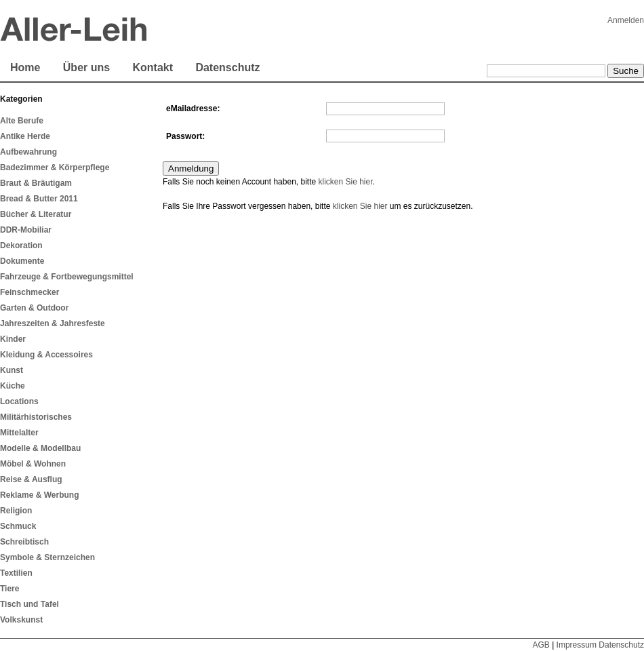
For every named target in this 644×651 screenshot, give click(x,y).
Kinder (13, 339)
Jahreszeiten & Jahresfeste (53, 323)
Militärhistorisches (36, 417)
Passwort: (185, 136)
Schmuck (18, 526)
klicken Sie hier (345, 182)
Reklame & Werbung (39, 495)
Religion (16, 511)
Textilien (16, 573)
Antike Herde (25, 136)
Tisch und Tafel (29, 604)
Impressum (577, 645)
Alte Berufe (22, 121)
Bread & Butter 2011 (39, 199)
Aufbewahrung (28, 152)
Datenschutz (227, 67)
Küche (13, 386)
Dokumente (22, 261)
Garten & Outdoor (34, 308)
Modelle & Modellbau (40, 448)
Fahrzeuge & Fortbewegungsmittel (67, 277)
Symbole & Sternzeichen (47, 557)
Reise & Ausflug (31, 479)
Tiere (9, 589)
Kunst (12, 370)
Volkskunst (21, 620)
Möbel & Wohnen (33, 464)
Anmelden (626, 20)
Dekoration (21, 245)
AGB (541, 645)
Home (25, 67)
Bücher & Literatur (36, 214)
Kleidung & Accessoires (46, 355)
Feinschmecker (29, 292)
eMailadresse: (193, 108)
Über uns (86, 67)
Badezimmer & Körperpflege (55, 167)
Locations (19, 401)
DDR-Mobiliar (26, 230)
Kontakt (153, 67)
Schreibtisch (24, 542)
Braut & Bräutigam (36, 183)
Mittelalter (19, 433)
